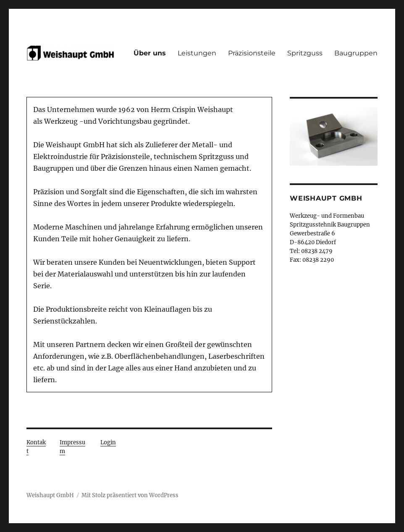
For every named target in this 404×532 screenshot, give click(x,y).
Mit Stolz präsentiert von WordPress (130, 495)
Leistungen (197, 53)
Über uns (150, 53)
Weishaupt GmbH (50, 495)
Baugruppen (356, 53)
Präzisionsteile (252, 53)
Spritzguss (305, 53)
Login (108, 442)
